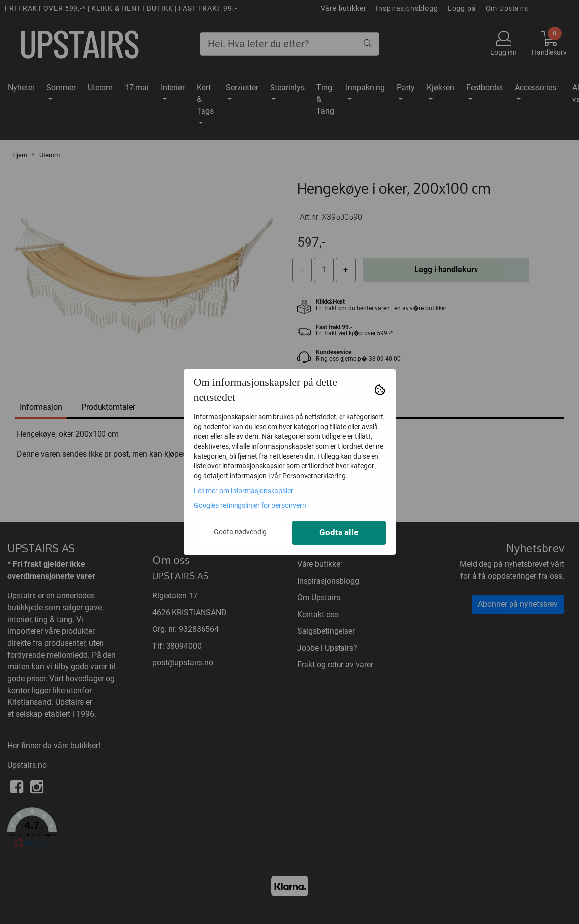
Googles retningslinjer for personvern (250, 505)
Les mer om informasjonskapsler (243, 491)
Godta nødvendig (240, 532)
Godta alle (339, 533)
